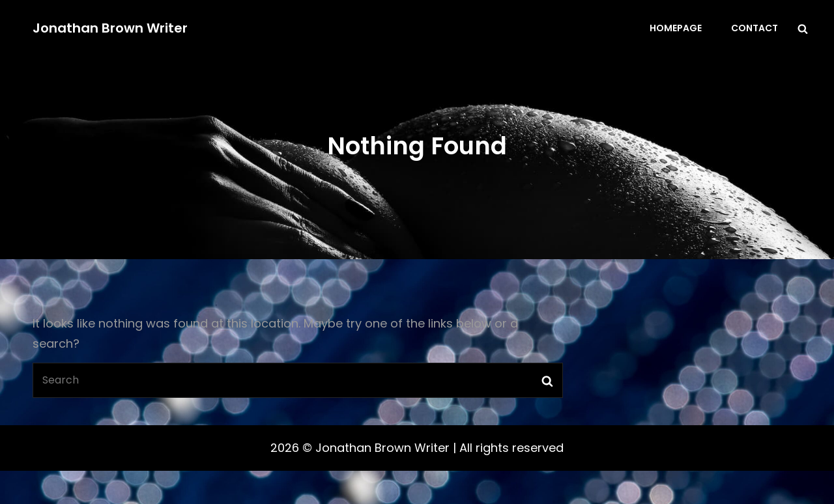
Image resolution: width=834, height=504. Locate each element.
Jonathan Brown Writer (110, 28)
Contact (755, 28)
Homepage (676, 28)
